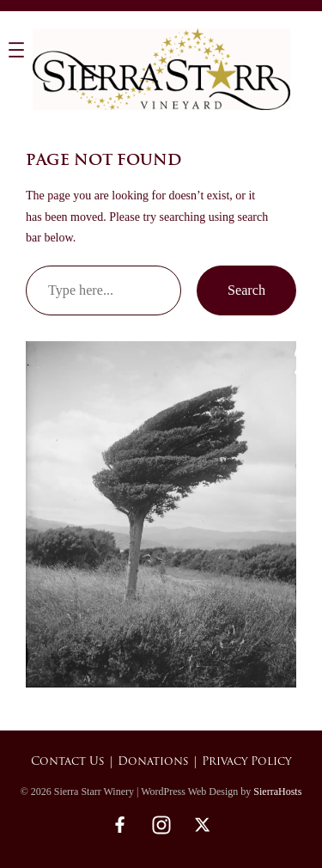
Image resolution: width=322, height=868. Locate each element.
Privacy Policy (246, 762)
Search (246, 290)
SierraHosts (277, 792)
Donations (153, 762)
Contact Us (68, 762)
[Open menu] (16, 50)
